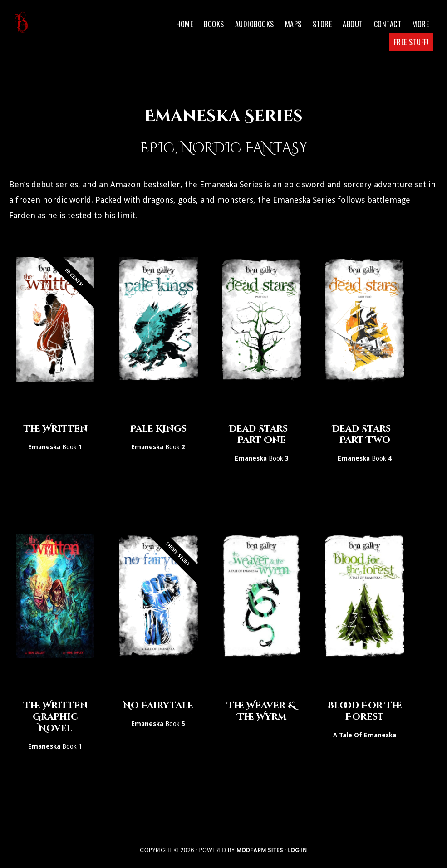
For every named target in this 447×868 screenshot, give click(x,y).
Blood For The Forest (365, 711)
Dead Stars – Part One (262, 434)
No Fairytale (158, 705)
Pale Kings (158, 429)
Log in (297, 850)
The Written (55, 429)
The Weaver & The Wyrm (261, 711)
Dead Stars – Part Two (365, 434)
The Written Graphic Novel (55, 717)
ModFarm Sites (260, 850)
